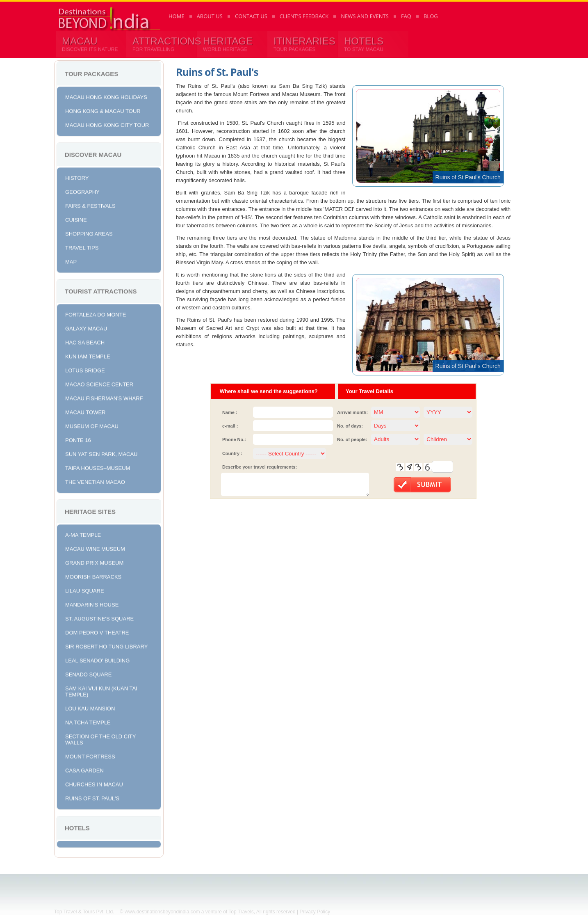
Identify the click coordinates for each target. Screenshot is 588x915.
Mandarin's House (92, 603)
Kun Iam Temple (88, 355)
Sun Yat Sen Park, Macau (101, 453)
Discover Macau (93, 153)
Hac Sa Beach (85, 341)
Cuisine (76, 218)
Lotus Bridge (85, 369)
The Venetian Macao (95, 481)
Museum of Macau (92, 425)
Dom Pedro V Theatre (97, 631)
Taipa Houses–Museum (98, 467)
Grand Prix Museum (94, 562)
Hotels (77, 827)
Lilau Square (85, 589)
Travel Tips (82, 246)
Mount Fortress (90, 755)
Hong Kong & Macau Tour (103, 110)
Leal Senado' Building (97, 659)
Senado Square (88, 673)
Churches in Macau (94, 783)
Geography (82, 191)
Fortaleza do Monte (96, 313)
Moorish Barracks (93, 575)
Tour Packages (91, 72)
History (77, 177)
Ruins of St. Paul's (92, 797)
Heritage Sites (90, 510)
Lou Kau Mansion (90, 707)
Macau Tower (85, 411)
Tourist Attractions (101, 290)
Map (71, 260)
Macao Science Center (99, 383)
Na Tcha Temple (88, 721)
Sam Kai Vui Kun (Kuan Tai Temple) (101, 690)
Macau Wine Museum (95, 548)
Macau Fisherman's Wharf (104, 397)
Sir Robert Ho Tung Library (106, 645)
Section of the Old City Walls (100, 738)
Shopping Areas (89, 232)
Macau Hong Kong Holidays (106, 96)
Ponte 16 (78, 439)
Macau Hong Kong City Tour (107, 124)
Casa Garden (84, 769)
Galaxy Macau (86, 327)
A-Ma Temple (83, 534)
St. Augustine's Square (99, 617)
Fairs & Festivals (90, 205)
